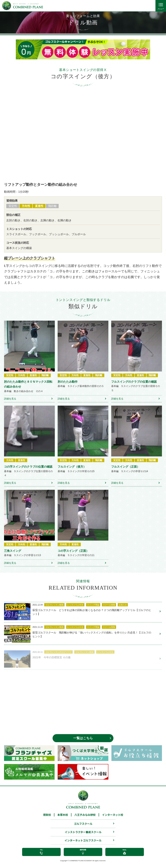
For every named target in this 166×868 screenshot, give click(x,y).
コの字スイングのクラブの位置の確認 (28, 472)
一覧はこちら (83, 743)
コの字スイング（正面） (73, 556)
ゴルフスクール (83, 829)
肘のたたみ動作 (68, 387)
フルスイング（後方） (72, 472)
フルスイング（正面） (125, 472)
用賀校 (47, 820)
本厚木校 (63, 820)
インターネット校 (113, 820)
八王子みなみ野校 (85, 820)
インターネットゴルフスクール (83, 846)
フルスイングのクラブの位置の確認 (134, 387)
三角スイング (13, 556)
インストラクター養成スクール (83, 838)
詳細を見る (10, 404)
